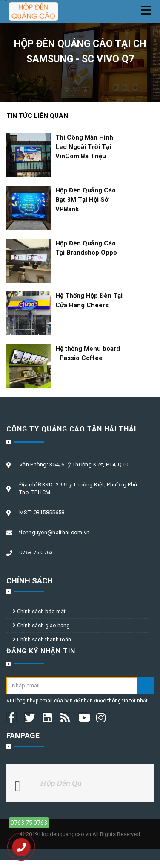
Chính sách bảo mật (39, 611)
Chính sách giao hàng (41, 625)
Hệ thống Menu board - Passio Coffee (88, 353)
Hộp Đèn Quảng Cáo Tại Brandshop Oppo (86, 248)
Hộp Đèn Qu (61, 783)
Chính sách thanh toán (42, 639)
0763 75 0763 (29, 823)
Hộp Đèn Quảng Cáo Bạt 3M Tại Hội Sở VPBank (86, 200)
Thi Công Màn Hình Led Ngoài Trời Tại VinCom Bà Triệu (84, 147)
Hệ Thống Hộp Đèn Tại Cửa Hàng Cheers (89, 300)
